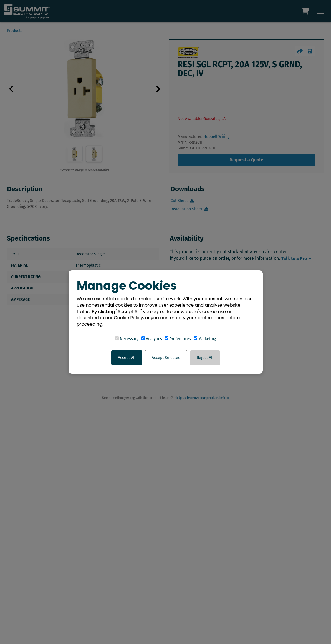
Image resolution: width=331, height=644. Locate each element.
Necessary (127, 339)
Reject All (205, 358)
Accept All (127, 358)
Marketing (205, 339)
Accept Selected (166, 358)
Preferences (178, 339)
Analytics (152, 339)
